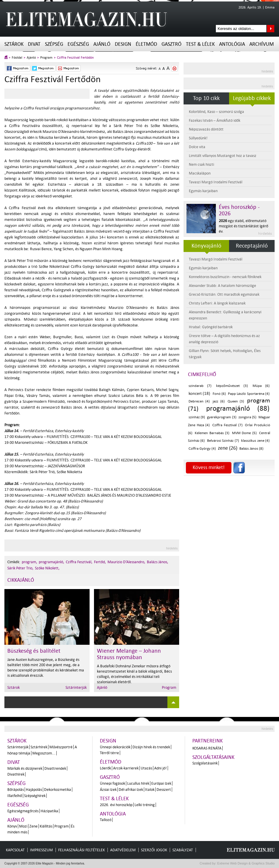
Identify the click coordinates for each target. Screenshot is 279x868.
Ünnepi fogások (112, 783)
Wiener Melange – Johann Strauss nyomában (129, 654)
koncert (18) (199, 394)
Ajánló (102, 44)
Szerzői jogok (154, 850)
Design (123, 44)
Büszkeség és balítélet (34, 651)
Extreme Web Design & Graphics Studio (246, 863)
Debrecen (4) (199, 401)
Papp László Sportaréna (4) (249, 394)
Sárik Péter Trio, (20, 568)
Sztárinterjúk (76, 687)
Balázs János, (158, 562)
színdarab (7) (200, 386)
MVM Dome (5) (244, 433)
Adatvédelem (123, 850)
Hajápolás (34, 790)
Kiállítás (46, 826)
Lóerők (105, 768)
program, (30, 562)
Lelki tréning (145, 805)
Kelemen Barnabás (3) (212, 433)
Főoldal (17, 58)
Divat (34, 44)
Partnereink (207, 741)
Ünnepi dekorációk (115, 747)
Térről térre (109, 753)
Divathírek (16, 774)
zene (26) (228, 448)
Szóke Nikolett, (47, 568)
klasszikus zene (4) (255, 441)
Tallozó (106, 820)
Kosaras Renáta (207, 748)
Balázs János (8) (251, 449)
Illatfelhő (15, 796)
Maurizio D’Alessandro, (126, 562)
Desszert (164, 790)
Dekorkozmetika (58, 790)
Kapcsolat (15, 850)
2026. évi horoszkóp (116, 805)
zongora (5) (247, 417)
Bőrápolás (16, 790)
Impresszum (41, 850)
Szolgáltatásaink (213, 757)
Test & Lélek (200, 44)
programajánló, (52, 562)
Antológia (232, 44)
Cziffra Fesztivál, (79, 562)
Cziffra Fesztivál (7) (227, 425)
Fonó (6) (219, 394)
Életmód (146, 44)
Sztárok (14, 44)
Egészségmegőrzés (23, 811)
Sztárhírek (39, 747)
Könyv (12, 826)
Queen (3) (236, 401)
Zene (33, 826)
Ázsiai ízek (108, 790)
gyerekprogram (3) (222, 417)
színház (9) (197, 417)
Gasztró (172, 44)
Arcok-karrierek (126, 768)
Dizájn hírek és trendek (151, 747)
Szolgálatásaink (205, 763)
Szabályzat (183, 850)
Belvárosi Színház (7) (223, 441)
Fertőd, (100, 562)
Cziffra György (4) (202, 449)
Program (46, 58)
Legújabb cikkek (252, 98)
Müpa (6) (261, 386)
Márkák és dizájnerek (25, 768)
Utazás (146, 768)
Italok (150, 790)
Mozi (23, 826)
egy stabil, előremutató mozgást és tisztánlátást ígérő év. (243, 226)
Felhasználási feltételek (81, 850)
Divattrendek (55, 768)
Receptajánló (252, 246)
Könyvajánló (206, 246)
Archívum (262, 44)
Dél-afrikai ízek (131, 790)
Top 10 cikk (206, 98)
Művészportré (61, 747)
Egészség (78, 44)
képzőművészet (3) (232, 386)
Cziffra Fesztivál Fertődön (75, 58)
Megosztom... (44, 753)
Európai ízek (161, 783)
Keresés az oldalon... (271, 29)
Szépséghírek (35, 796)
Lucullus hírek (138, 783)
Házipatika (49, 811)
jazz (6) (219, 401)
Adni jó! (160, 768)
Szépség (54, 44)
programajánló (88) (238, 408)
